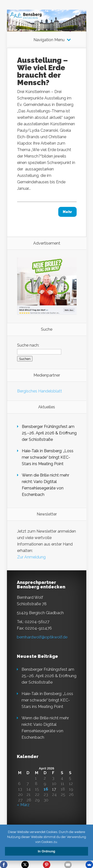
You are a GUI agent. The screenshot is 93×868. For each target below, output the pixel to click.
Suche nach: (28, 345)
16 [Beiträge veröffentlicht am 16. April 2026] (46, 789)
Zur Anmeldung (31, 557)
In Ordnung (46, 851)
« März (23, 805)
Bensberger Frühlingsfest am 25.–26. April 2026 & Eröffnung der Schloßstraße (49, 433)
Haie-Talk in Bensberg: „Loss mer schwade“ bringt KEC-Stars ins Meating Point (48, 457)
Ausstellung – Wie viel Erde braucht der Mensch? (43, 71)
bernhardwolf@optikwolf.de (42, 637)
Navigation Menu (49, 40)
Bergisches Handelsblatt (40, 391)
